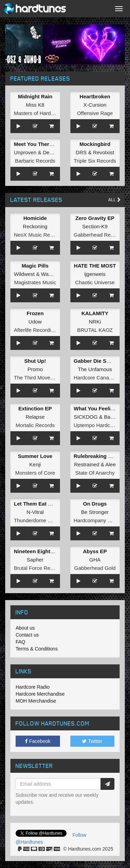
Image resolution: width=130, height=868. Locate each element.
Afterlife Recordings (37, 330)
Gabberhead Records (99, 235)
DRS (81, 152)
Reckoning (35, 226)
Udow (35, 322)
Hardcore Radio (33, 687)
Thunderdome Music (38, 520)
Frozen (35, 313)
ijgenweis (95, 274)
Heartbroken (95, 96)
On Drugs (95, 504)
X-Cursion (95, 105)
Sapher (35, 560)
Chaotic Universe (95, 282)
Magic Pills (35, 266)
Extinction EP (35, 408)
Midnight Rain (35, 96)
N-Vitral (35, 512)
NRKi (95, 322)
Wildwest (24, 274)
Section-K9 (95, 226)
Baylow (112, 417)
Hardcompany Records (100, 520)
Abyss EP (95, 551)
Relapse (35, 417)
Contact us (27, 635)
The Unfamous (95, 369)
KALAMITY (95, 313)
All (115, 200)
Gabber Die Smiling (98, 361)
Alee (111, 464)
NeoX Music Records (38, 235)
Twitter (92, 741)
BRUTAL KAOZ (95, 330)
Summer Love (35, 456)
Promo (35, 369)
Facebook (38, 741)
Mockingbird (95, 144)
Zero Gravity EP (95, 218)
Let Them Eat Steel (37, 504)
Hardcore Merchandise (40, 694)
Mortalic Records (35, 425)
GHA (95, 560)
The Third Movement (38, 378)
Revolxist (103, 152)
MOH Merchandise (36, 701)
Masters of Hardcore (37, 113)
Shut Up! (35, 361)
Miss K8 (35, 105)
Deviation (54, 152)
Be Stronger (95, 512)
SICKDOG (86, 417)
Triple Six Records (95, 161)
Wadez (49, 274)
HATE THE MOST (95, 266)
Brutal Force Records (38, 568)
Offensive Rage (95, 113)
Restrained (87, 464)
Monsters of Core (35, 473)
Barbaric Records (35, 161)
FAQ (20, 642)
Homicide (35, 218)
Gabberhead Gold (95, 568)
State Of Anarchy (95, 473)
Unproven (25, 152)
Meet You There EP (37, 144)
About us (25, 628)
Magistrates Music (35, 282)
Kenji (35, 464)
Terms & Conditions (37, 649)
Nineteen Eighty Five (40, 551)
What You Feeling (95, 408)
